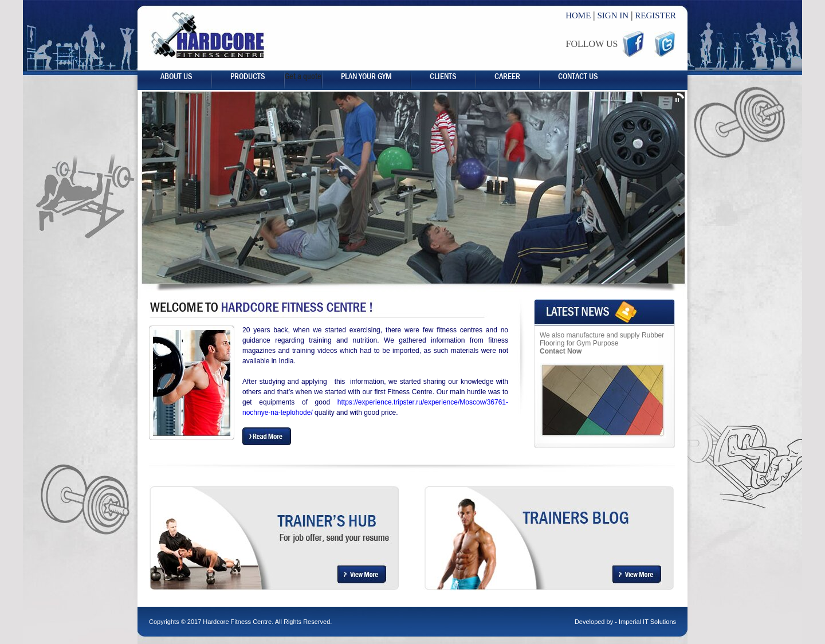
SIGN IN (613, 15)
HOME (578, 15)
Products (248, 76)
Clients (443, 76)
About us (176, 76)
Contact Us (578, 76)
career (507, 76)
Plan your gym (366, 76)
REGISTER (655, 15)
